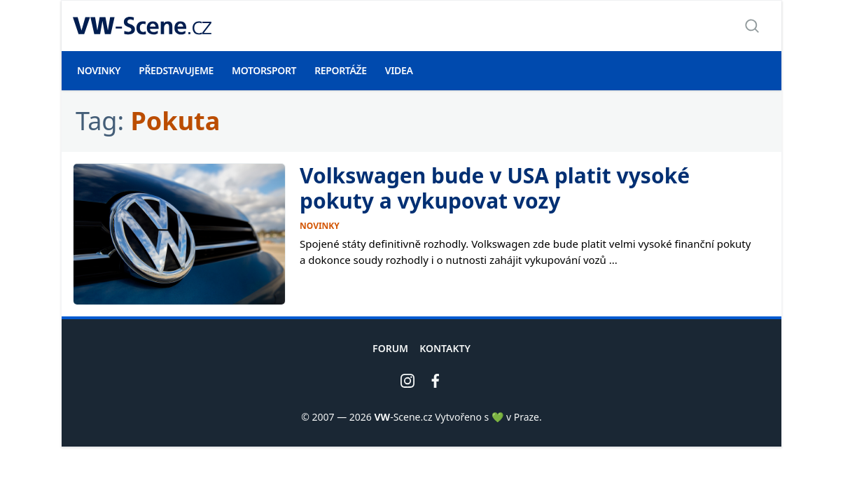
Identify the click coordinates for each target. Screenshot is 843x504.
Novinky (99, 70)
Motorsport (264, 70)
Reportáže (341, 70)
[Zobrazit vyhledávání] (752, 26)
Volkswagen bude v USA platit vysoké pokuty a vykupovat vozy (495, 188)
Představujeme (176, 70)
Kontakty (445, 348)
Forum (390, 348)
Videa (399, 70)
